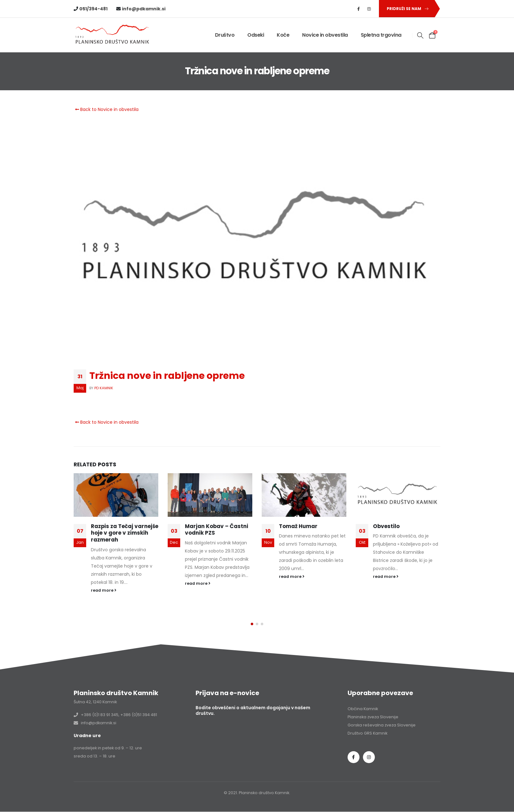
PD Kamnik (104, 388)
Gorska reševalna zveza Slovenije (382, 707)
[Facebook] (359, 9)
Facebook (354, 739)
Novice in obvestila (325, 35)
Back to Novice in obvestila (106, 109)
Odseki (256, 35)
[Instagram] (369, 9)
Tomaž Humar (298, 526)
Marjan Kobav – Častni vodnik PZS (217, 530)
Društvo (225, 35)
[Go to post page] (116, 495)
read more (104, 590)
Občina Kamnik (363, 691)
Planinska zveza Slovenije (373, 699)
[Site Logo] (113, 35)
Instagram (369, 739)
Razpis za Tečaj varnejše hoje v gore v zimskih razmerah (125, 533)
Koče (283, 35)
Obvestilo (386, 526)
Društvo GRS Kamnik (367, 715)
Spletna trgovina (381, 35)
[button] (406, 9)
